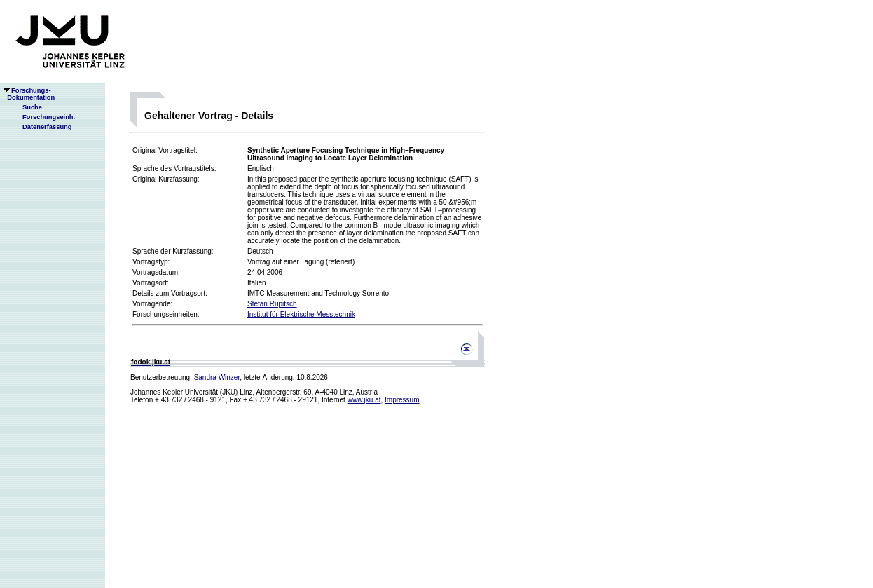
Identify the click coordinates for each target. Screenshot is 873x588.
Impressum (402, 400)
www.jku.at (364, 400)
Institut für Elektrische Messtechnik (301, 314)
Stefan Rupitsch (272, 304)
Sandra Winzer (217, 377)
